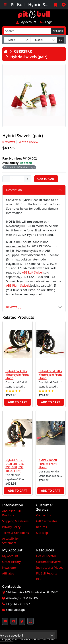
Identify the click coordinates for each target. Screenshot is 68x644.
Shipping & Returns (15, 521)
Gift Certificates (47, 521)
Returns (42, 527)
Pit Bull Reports (47, 573)
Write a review (28, 142)
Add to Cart (46, 179)
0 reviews (9, 142)
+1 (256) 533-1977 (18, 604)
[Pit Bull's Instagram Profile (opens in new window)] (30, 621)
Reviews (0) (14, 307)
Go (61, 40)
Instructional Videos (50, 568)
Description (14, 190)
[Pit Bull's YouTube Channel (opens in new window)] (5, 621)
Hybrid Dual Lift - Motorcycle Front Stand (50, 375)
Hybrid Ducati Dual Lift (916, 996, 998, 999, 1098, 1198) (15, 466)
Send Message (16, 610)
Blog (39, 579)
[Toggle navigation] (5, 5)
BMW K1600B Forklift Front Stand (48, 464)
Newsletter (10, 568)
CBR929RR (23, 51)
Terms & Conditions (16, 533)
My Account (26, 22)
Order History (11, 562)
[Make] (17, 40)
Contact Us (44, 515)
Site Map (42, 533)
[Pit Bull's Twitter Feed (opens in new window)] (22, 621)
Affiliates (8, 573)
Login (46, 22)
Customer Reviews (49, 562)
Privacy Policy (11, 527)
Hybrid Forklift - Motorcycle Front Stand (17, 375)
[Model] (44, 40)
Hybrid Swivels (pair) (29, 57)
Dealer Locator (46, 556)
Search (58, 31)
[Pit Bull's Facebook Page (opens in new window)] (14, 621)
